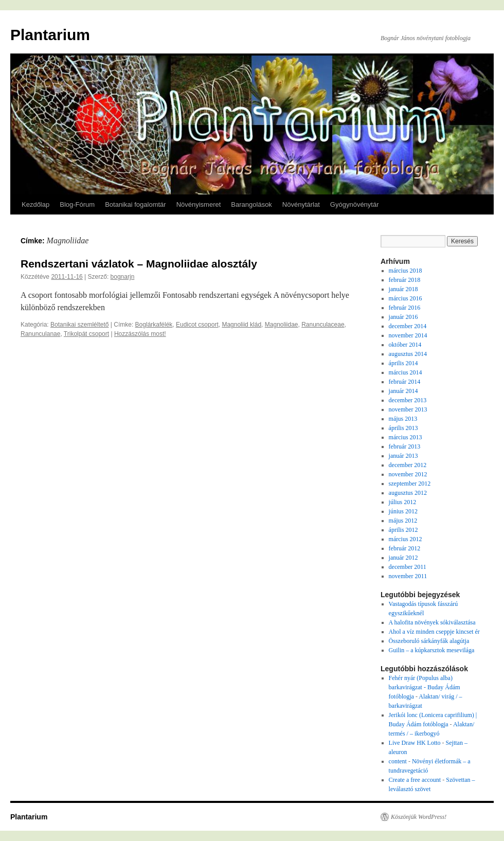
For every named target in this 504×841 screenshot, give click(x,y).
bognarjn (123, 277)
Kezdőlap (35, 204)
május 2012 (403, 521)
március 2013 (406, 437)
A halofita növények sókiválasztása (432, 622)
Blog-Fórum (77, 204)
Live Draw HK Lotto (415, 743)
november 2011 (408, 576)
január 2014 (403, 391)
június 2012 (403, 511)
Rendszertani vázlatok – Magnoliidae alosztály (139, 264)
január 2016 (403, 317)
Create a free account (415, 780)
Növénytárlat (301, 204)
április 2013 (403, 428)
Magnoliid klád (241, 325)
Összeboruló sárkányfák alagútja (429, 641)
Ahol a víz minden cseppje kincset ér (434, 632)
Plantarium (50, 35)
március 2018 (406, 271)
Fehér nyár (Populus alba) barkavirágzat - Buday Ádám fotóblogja (425, 687)
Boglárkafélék (154, 325)
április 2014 (403, 363)
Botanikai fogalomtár (136, 204)
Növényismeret (199, 204)
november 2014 (408, 335)
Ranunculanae (40, 334)
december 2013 (408, 400)
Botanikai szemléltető (79, 325)
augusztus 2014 (408, 354)
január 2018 (403, 289)
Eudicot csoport (197, 325)
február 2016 (405, 308)
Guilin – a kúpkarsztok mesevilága (432, 650)
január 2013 (403, 456)
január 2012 (403, 558)
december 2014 (408, 326)
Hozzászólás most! (140, 334)
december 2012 (408, 465)
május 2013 (403, 419)
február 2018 (405, 280)
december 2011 (408, 567)
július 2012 (403, 502)
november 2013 (408, 409)
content (398, 761)
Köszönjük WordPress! (419, 817)
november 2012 (408, 474)
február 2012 (405, 548)
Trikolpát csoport (86, 334)
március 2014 (406, 372)
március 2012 (406, 539)
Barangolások (251, 204)
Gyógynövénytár (355, 204)
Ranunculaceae (323, 325)
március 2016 (406, 298)
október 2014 (405, 345)
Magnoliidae (282, 325)
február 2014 (405, 382)
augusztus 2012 (408, 493)
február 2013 (405, 446)
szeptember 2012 (410, 484)
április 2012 (403, 530)
